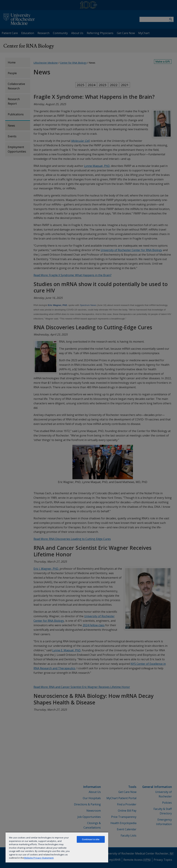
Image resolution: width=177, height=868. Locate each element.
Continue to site (91, 839)
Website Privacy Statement (39, 858)
